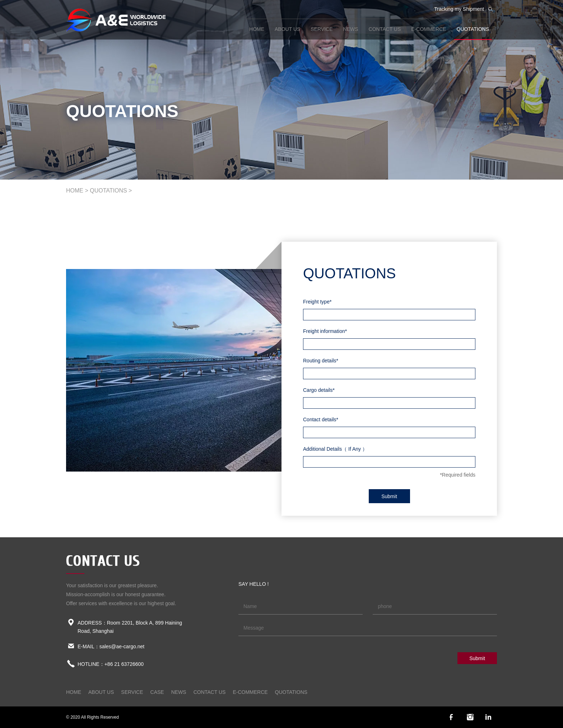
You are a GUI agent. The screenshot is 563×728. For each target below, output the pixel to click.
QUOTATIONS (473, 29)
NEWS (351, 29)
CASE (157, 692)
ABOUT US (287, 29)
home (257, 29)
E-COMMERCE (429, 29)
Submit (389, 496)
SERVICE (322, 29)
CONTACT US (385, 29)
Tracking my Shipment (459, 9)
